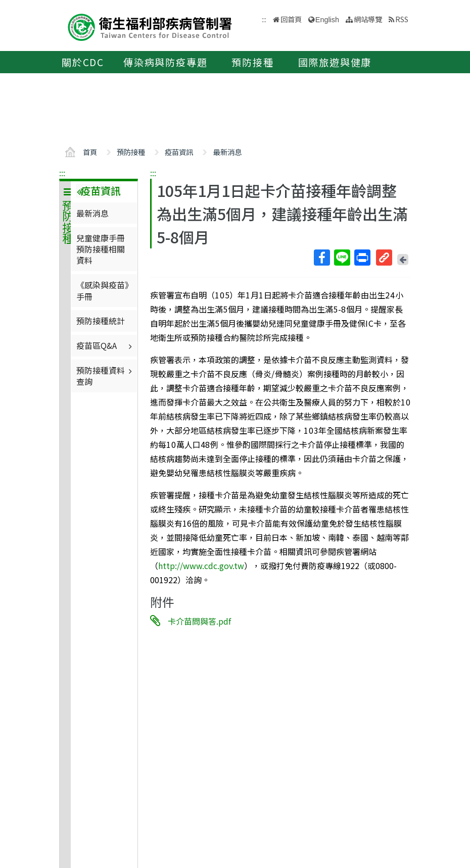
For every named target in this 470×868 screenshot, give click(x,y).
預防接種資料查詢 (105, 376)
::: (62, 173)
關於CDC (83, 62)
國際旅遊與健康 (335, 62)
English (327, 20)
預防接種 (252, 62)
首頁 (90, 152)
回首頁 (291, 19)
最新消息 (227, 152)
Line (342, 258)
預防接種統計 (101, 321)
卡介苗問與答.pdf (199, 621)
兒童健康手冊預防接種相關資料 (101, 249)
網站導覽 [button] (368, 19)
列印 (362, 258)
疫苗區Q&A (105, 345)
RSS (402, 19)
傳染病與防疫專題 (165, 62)
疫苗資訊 (179, 152)
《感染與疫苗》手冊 (103, 290)
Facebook (321, 258)
